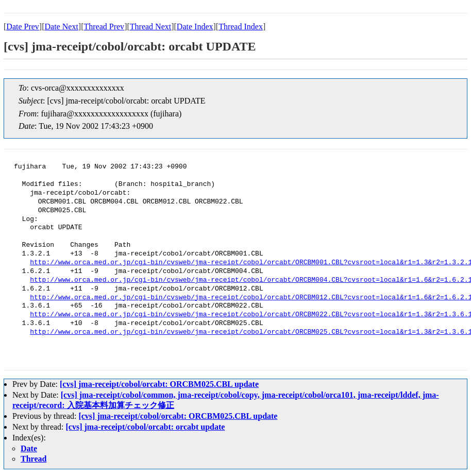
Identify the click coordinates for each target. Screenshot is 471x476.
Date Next (62, 27)
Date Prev (23, 27)
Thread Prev (104, 27)
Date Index (195, 27)
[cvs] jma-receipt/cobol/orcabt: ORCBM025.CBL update (159, 384)
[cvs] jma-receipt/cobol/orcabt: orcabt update (146, 427)
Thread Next (150, 27)
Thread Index (241, 27)
